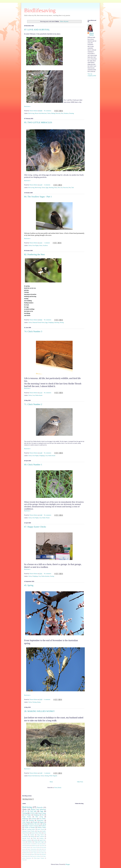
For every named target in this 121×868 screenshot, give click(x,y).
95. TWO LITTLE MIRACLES (38, 122)
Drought (35, 822)
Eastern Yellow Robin (36, 833)
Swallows (45, 245)
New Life (60, 188)
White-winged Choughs (39, 858)
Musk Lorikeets (40, 837)
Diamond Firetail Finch (38, 322)
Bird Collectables (38, 844)
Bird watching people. (30, 829)
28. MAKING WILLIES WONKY (39, 711)
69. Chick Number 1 (33, 465)
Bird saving (31, 188)
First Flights (36, 245)
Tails (73, 188)
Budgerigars (25, 819)
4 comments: (47, 185)
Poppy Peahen (27, 817)
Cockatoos (34, 819)
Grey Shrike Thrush (44, 518)
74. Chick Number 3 (33, 331)
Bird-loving (31, 113)
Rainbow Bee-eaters (35, 824)
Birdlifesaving (40, 10)
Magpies (42, 822)
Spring (39, 702)
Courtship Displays (26, 847)
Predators (66, 113)
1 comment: (47, 243)
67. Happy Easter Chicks (35, 527)
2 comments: (47, 773)
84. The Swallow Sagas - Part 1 (38, 197)
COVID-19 (33, 813)
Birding (28, 845)
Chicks (49, 113)
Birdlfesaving (35, 845)
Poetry (35, 838)
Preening (72, 113)
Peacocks (58, 113)
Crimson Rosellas (36, 847)
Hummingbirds (34, 851)
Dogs (38, 831)
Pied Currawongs (26, 854)
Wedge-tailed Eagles (39, 842)
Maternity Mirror (42, 851)
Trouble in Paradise (30, 827)
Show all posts (64, 21)
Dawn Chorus (41, 829)
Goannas (32, 835)
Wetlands (26, 856)
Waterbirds (44, 854)
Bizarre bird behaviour (41, 113)
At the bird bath (31, 811)
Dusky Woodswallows (32, 849)
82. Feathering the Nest (34, 254)
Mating (53, 113)
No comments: (48, 111)
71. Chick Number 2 (33, 404)
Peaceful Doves (26, 838)
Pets (62, 113)
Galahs (40, 849)
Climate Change (42, 813)
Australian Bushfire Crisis (28, 844)
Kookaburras (25, 837)
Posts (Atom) (58, 788)
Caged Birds (42, 845)
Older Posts (80, 782)
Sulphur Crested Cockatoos (31, 826)
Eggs (47, 188)
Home (51, 782)
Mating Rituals (27, 853)
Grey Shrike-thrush (37, 395)
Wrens (24, 860)
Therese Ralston (92, 34)
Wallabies (30, 842)
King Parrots (41, 835)
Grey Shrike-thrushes (44, 576)
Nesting (62, 322)
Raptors (33, 854)
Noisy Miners (42, 853)
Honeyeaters (40, 820)
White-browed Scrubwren (35, 856)
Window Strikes (42, 827)
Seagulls (38, 854)
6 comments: (47, 699)
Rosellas (35, 840)
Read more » (27, 106)
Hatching (51, 188)
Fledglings (51, 322)
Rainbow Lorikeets (27, 840)
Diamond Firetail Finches (29, 831)
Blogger (68, 864)
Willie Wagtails (53, 776)
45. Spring (29, 585)
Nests (56, 188)
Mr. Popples (34, 853)
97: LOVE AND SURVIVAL (37, 30)
